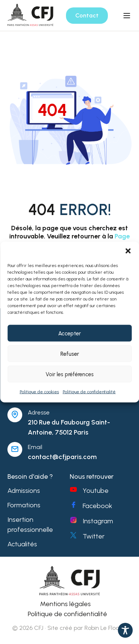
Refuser (70, 354)
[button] (128, 251)
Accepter (69, 333)
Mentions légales (65, 604)
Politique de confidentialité (89, 392)
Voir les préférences (70, 374)
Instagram (98, 521)
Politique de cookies (39, 392)
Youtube (96, 491)
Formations (24, 505)
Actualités (22, 544)
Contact (87, 15)
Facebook (97, 506)
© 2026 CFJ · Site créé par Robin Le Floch (67, 628)
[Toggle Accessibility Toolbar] (125, 630)
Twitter (94, 536)
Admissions (24, 491)
